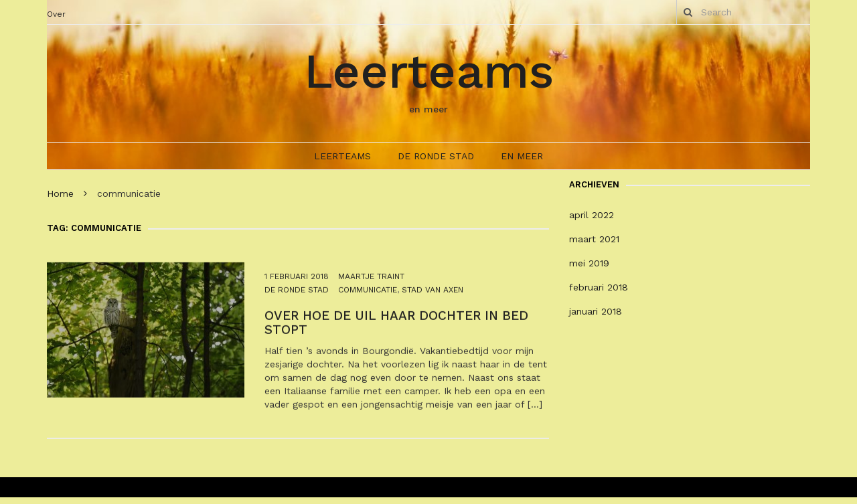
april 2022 (592, 215)
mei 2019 (589, 263)
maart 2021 (594, 239)
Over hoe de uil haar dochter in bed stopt (396, 329)
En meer (522, 156)
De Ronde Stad (436, 156)
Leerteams (429, 71)
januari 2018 (596, 311)
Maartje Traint (371, 282)
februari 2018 (599, 287)
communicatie (368, 296)
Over (56, 14)
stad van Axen (433, 296)
